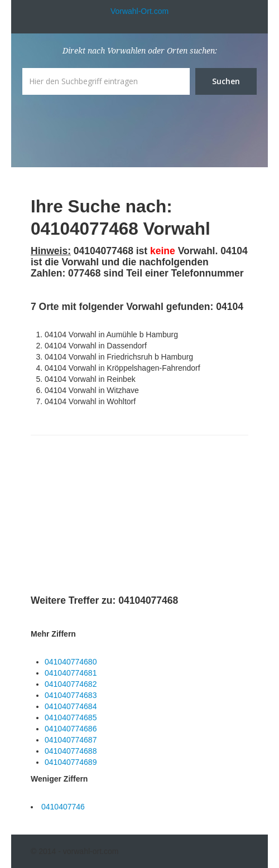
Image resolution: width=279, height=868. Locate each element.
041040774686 (71, 729)
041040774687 (71, 740)
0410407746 (63, 807)
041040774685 (71, 717)
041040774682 (71, 684)
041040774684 (71, 706)
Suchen (226, 81)
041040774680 (71, 662)
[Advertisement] (114, 517)
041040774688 (71, 751)
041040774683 (71, 695)
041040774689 (71, 762)
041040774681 (71, 673)
